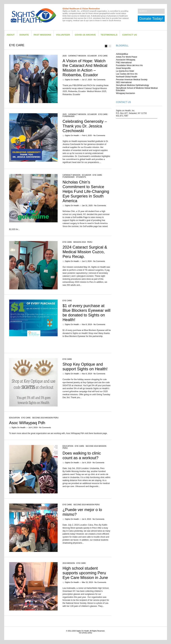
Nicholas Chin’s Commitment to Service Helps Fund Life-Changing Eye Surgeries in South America (86, 191)
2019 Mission (69, 563)
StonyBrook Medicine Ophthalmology (133, 85)
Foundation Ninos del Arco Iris (129, 65)
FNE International (124, 63)
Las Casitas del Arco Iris (127, 74)
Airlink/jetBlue (122, 54)
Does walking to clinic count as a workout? (82, 455)
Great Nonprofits (123, 68)
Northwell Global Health (127, 77)
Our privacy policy (85, 633)
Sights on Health (72, 80)
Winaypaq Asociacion (126, 93)
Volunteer (63, 35)
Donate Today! (151, 19)
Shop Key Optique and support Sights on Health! (85, 367)
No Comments (100, 80)
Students (81, 177)
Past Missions (42, 35)
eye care (103, 56)
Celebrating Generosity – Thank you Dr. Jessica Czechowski (85, 126)
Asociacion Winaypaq (126, 60)
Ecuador (92, 56)
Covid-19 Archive (85, 35)
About (11, 35)
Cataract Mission (77, 56)
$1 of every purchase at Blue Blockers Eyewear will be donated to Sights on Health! (87, 313)
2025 (65, 56)
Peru (90, 242)
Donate (24, 35)
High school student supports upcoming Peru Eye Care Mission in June (85, 573)
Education (15, 418)
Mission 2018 (79, 242)
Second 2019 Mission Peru (45, 418)
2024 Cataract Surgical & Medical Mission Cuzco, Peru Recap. (85, 252)
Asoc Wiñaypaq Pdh (27, 423)
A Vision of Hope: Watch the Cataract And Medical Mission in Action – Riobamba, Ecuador (85, 68)
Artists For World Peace (127, 57)
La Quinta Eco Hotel (125, 71)
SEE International (124, 82)
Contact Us (130, 35)
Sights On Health (83, 631)
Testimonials (109, 35)
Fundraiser (69, 116)
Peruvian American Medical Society (132, 80)
